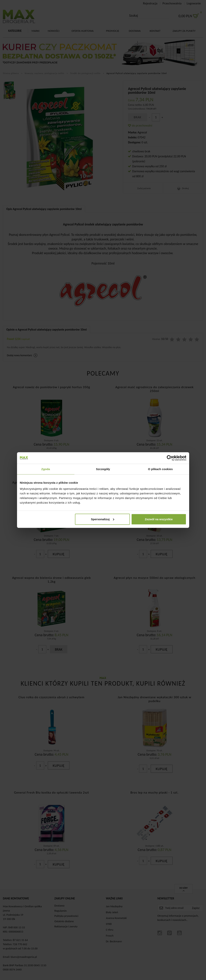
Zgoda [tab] (46, 469)
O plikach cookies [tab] (160, 469)
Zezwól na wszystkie (159, 519)
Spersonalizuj (103, 519)
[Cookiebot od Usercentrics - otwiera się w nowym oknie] (170, 458)
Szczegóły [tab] (103, 469)
